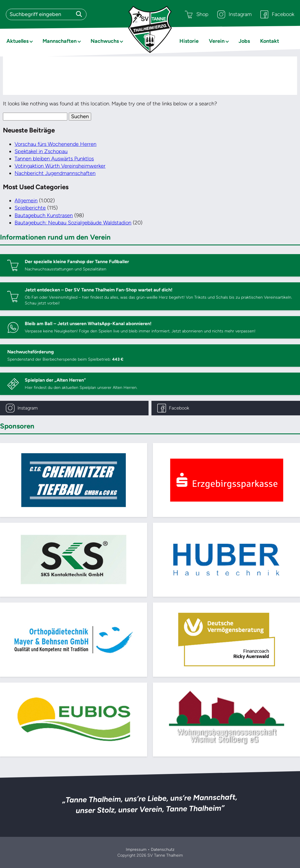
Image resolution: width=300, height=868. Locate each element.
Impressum (136, 850)
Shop (197, 14)
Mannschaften (60, 41)
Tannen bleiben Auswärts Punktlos (54, 159)
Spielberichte (30, 208)
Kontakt (270, 41)
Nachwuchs (105, 41)
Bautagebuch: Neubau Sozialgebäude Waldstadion (73, 223)
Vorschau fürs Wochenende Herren (55, 144)
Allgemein (26, 201)
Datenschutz (163, 850)
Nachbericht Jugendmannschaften (55, 173)
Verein (217, 41)
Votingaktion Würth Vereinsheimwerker (60, 166)
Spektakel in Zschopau (41, 151)
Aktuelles (17, 41)
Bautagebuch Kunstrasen (44, 215)
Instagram (234, 14)
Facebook (277, 14)
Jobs (244, 41)
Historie (189, 41)
